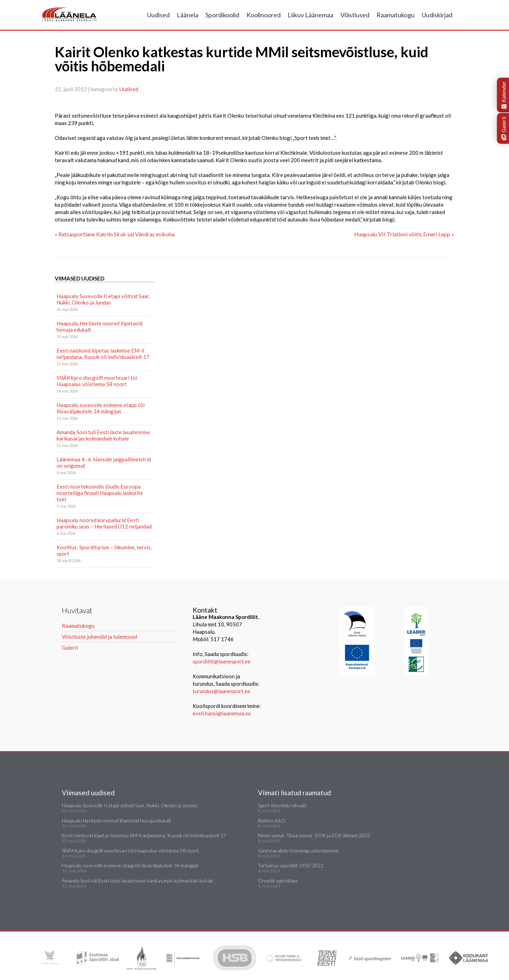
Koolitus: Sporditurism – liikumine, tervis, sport (104, 550)
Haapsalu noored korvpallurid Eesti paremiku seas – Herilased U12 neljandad (104, 523)
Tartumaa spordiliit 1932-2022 (291, 865)
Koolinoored (264, 15)
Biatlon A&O (272, 820)
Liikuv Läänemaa (311, 15)
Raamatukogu (396, 15)
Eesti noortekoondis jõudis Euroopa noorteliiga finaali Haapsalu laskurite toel (100, 493)
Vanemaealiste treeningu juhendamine (298, 851)
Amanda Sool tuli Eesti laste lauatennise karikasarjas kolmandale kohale (103, 435)
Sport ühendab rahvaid (282, 805)
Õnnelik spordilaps (278, 881)
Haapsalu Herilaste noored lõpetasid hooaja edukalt (100, 326)
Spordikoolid (222, 15)
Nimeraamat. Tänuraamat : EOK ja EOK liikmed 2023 (314, 835)
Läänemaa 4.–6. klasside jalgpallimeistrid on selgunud (104, 462)
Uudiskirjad (437, 15)
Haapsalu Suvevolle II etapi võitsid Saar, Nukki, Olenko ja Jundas (103, 299)
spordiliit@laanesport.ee (222, 661)
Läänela (188, 15)
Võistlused (355, 15)
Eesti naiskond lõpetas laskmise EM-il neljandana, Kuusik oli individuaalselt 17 (103, 354)
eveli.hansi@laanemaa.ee (222, 713)
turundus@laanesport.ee (222, 691)
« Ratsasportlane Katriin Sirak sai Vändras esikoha (115, 234)
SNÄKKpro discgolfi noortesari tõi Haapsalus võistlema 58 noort (97, 381)
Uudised (158, 15)
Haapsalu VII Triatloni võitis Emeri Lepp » (404, 234)
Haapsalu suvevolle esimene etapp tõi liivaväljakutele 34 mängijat (101, 408)
